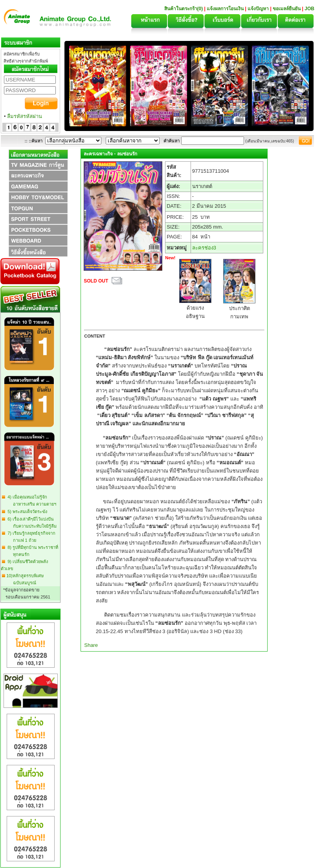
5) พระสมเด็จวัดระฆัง (26, 512)
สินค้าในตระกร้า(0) (184, 9)
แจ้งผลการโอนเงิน (225, 9)
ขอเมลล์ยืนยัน (287, 9)
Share (91, 645)
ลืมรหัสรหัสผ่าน (25, 116)
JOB (309, 9)
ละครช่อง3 (204, 248)
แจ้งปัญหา (258, 9)
